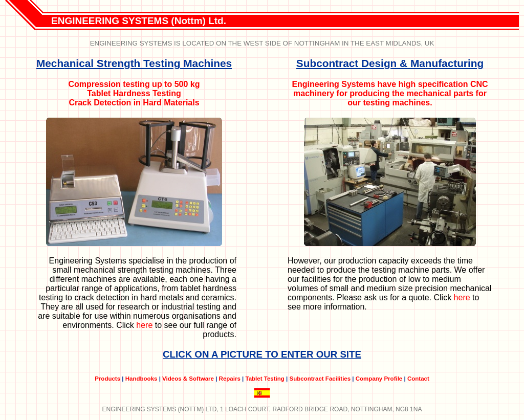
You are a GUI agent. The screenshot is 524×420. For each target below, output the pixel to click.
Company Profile (379, 379)
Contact (418, 379)
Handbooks (141, 379)
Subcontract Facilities (320, 379)
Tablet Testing (265, 379)
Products (107, 379)
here (144, 325)
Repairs (230, 379)
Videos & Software (188, 379)
